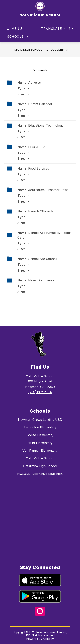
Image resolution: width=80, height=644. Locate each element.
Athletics (35, 83)
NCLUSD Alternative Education (40, 474)
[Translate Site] (54, 29)
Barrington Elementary (40, 427)
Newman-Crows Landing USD (40, 420)
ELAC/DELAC (38, 147)
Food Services (39, 168)
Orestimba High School (40, 466)
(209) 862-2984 (40, 392)
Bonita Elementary (40, 435)
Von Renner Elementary (40, 451)
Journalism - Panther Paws (48, 190)
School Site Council (43, 259)
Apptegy (48, 639)
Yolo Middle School (27, 50)
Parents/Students (41, 211)
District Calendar (40, 104)
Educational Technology (46, 125)
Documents (59, 50)
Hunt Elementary (40, 443)
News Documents (41, 280)
